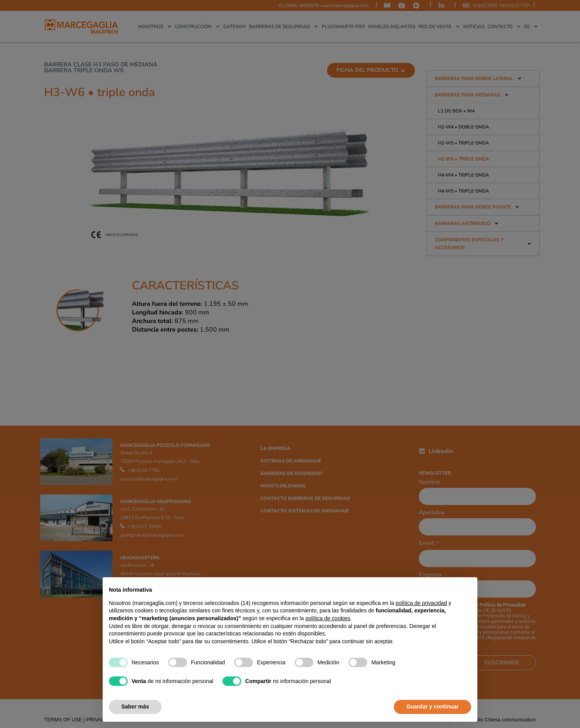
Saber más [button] (135, 707)
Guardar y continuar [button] (432, 707)
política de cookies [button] (328, 618)
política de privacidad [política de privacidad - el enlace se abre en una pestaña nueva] (422, 603)
